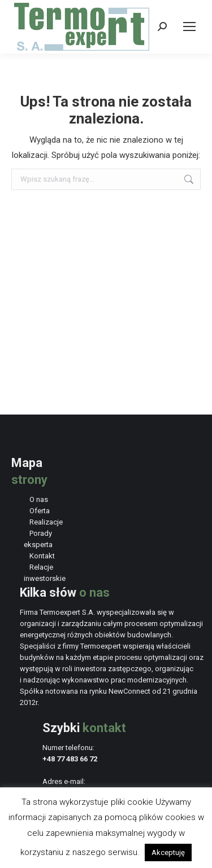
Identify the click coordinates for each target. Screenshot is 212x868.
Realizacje (46, 522)
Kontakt (42, 556)
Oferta (40, 511)
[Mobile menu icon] (189, 27)
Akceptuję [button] (168, 852)
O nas (39, 499)
